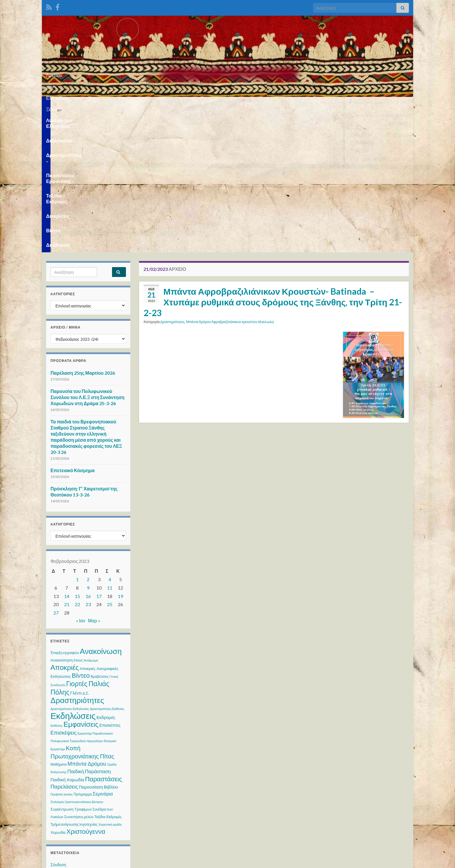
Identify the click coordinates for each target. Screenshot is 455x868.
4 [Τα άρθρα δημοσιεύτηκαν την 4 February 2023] (110, 438)
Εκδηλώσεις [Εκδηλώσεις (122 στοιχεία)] (73, 575)
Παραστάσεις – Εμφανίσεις (226, 104)
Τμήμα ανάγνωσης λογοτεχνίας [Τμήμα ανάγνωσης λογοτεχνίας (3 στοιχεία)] (74, 683)
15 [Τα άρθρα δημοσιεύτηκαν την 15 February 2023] (77, 455)
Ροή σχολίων (62, 746)
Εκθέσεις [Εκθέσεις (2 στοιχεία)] (57, 585)
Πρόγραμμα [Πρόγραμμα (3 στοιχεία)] (83, 653)
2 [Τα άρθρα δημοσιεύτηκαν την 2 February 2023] (88, 438)
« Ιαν (81, 480)
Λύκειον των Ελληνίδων (74, 104)
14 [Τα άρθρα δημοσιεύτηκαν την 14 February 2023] (67, 455)
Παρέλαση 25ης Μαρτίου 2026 (83, 232)
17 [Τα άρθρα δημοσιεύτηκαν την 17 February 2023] (99, 455)
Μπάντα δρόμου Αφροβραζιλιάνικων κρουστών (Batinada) (230, 181)
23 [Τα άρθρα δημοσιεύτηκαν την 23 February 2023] (88, 463)
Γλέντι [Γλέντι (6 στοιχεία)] (76, 552)
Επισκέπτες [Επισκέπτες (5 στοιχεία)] (110, 584)
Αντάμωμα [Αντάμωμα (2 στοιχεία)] (91, 519)
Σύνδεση (58, 724)
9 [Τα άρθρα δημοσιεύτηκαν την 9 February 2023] (88, 447)
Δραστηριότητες (167, 104)
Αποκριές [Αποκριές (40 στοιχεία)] (65, 526)
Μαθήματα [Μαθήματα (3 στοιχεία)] (59, 623)
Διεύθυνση (387, 104)
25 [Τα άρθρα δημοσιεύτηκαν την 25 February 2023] (110, 463)
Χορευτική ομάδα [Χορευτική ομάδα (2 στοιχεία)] (110, 683)
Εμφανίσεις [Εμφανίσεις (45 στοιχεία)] (81, 583)
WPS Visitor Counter (98, 822)
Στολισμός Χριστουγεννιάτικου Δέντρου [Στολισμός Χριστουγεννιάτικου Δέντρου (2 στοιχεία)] (77, 661)
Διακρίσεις (331, 104)
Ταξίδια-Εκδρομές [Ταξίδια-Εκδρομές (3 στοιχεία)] (108, 676)
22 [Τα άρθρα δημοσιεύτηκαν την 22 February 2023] (77, 463)
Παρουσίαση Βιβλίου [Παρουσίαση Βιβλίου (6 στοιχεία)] (99, 646)
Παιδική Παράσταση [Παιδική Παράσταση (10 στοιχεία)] (89, 630)
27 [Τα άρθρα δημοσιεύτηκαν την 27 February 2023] (56, 472)
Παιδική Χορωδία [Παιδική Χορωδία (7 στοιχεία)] (67, 639)
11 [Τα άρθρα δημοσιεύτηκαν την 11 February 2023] (110, 447)
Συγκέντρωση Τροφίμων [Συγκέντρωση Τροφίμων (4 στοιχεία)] (71, 668)
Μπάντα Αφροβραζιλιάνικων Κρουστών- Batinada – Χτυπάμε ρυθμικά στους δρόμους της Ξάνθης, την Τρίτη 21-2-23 (273, 161)
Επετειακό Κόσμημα (73, 329)
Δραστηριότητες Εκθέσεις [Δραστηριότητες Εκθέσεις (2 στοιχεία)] (107, 568)
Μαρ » (94, 480)
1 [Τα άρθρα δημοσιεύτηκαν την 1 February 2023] (77, 438)
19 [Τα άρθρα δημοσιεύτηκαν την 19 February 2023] (120, 455)
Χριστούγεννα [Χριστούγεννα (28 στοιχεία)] (86, 690)
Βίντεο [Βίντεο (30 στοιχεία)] (81, 534)
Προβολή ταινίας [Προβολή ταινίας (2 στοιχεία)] (62, 653)
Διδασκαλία (124, 104)
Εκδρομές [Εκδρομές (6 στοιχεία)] (106, 576)
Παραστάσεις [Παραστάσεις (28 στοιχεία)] (103, 638)
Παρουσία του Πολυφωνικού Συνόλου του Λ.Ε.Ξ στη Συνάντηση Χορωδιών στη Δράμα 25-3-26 (87, 256)
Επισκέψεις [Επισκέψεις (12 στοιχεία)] (64, 592)
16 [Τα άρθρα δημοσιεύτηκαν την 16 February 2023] (88, 455)
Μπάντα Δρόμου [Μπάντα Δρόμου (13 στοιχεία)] (87, 623)
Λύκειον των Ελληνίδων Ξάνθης (228, 74)
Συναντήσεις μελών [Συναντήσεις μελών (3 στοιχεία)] (79, 676)
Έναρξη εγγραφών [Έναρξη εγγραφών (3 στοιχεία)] (65, 512)
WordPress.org (64, 757)
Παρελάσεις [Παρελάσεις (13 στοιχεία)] (64, 646)
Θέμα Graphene (91, 861)
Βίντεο (359, 104)
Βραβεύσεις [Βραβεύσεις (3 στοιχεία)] (100, 536)
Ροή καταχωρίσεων (68, 735)
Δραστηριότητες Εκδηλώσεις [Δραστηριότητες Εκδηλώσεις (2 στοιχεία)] (70, 568)
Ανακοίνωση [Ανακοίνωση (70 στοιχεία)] (101, 510)
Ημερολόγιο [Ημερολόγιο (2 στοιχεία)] (95, 600)
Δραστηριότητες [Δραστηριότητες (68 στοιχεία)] (77, 559)
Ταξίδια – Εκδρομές (288, 104)
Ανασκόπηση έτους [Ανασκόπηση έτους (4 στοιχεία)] (67, 519)
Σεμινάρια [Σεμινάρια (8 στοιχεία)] (103, 653)
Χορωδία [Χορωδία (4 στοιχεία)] (58, 691)
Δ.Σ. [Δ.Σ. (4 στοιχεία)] (86, 552)
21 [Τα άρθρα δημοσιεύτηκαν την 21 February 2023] (67, 463)
